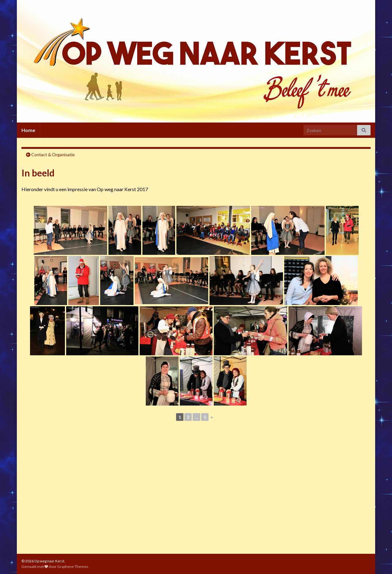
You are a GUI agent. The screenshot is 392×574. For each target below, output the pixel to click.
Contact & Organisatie (53, 155)
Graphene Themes (73, 566)
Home (28, 130)
